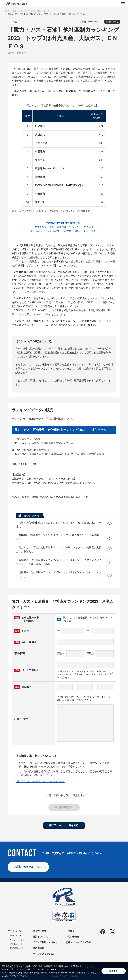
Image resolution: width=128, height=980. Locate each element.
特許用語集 (39, 948)
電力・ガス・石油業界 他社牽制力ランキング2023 (85, 619)
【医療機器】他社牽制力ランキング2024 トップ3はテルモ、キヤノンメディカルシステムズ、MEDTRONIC (59, 562)
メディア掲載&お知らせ (45, 942)
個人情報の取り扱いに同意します (64, 795)
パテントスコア (17, 940)
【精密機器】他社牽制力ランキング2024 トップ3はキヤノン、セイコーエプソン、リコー (59, 574)
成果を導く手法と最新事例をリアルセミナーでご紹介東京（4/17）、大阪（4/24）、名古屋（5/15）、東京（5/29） (64, 227)
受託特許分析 (16, 948)
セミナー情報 (40, 931)
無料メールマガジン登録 (78, 942)
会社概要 (70, 931)
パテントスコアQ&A (43, 954)
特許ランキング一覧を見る (64, 825)
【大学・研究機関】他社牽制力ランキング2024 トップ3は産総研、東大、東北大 (59, 525)
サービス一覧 (15, 931)
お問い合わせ (72, 937)
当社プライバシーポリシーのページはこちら (40, 781)
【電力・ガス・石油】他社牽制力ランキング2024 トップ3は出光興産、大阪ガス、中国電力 (59, 549)
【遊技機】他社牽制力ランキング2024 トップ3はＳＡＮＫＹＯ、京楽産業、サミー (59, 537)
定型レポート (16, 944)
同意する (113, 971)
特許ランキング (41, 937)
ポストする (113, 22)
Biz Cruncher (16, 935)
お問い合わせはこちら (28, 867)
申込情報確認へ (64, 807)
